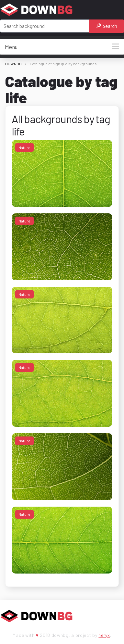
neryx (104, 635)
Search (107, 26)
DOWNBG (13, 64)
